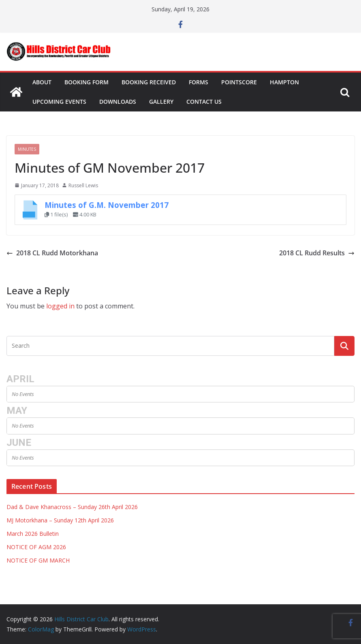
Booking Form (87, 82)
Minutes (27, 149)
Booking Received (149, 82)
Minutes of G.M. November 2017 (107, 205)
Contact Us (204, 102)
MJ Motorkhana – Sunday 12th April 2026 (60, 520)
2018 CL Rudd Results (317, 253)
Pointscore (239, 82)
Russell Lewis (83, 185)
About (42, 82)
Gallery (161, 102)
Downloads (118, 102)
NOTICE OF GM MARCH (38, 560)
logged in (60, 306)
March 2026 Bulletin (33, 534)
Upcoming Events (59, 102)
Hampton (284, 82)
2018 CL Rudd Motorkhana (52, 253)
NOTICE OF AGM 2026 (36, 547)
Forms (199, 82)
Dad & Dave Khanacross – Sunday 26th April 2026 (72, 507)
